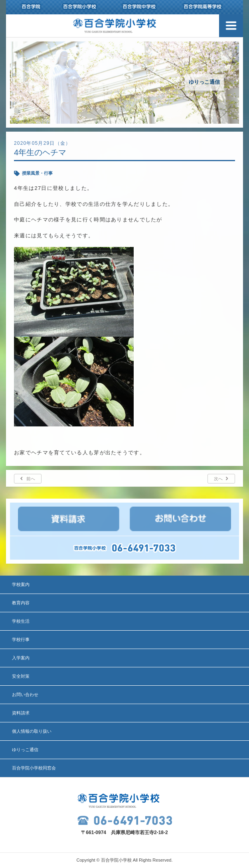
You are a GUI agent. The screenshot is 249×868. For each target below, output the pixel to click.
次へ (218, 479)
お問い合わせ (25, 694)
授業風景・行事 (37, 173)
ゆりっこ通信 (25, 750)
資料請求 (21, 713)
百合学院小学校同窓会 (34, 768)
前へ (31, 479)
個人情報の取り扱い (32, 731)
